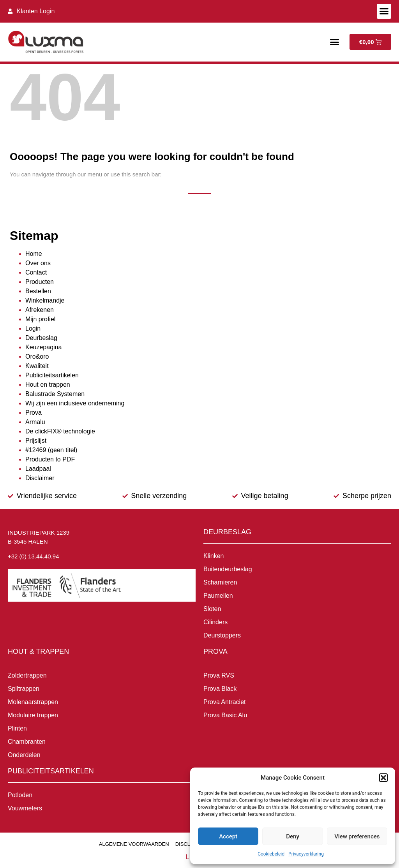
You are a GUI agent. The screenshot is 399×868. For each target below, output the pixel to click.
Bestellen (38, 291)
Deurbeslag (41, 338)
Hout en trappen (48, 385)
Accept (228, 836)
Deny (293, 836)
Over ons (38, 263)
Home (34, 254)
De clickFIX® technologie (60, 431)
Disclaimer (40, 478)
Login (33, 328)
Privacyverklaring (306, 854)
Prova (34, 413)
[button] (383, 778)
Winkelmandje (45, 300)
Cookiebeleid (271, 854)
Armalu (35, 422)
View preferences (357, 836)
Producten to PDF (50, 459)
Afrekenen (40, 310)
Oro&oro (37, 357)
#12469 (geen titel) (51, 450)
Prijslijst (36, 441)
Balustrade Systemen (55, 394)
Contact (36, 272)
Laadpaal (38, 469)
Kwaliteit (37, 366)
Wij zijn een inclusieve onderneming (75, 403)
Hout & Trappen (38, 651)
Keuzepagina (43, 347)
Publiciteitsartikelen (52, 375)
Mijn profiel (40, 319)
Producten (40, 282)
